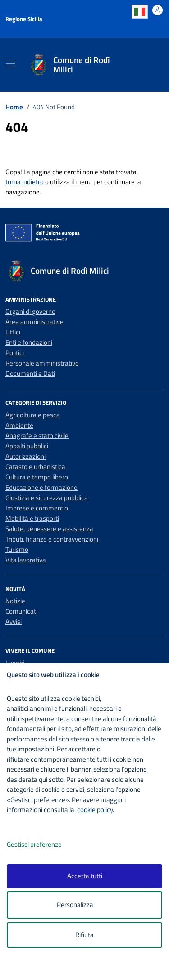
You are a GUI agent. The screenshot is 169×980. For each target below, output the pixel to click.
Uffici (13, 332)
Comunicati (21, 611)
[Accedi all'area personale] (158, 10)
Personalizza (84, 905)
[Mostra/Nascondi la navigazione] (11, 64)
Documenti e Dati (30, 373)
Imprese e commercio (37, 508)
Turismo (17, 549)
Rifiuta (84, 935)
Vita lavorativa (26, 560)
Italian (140, 12)
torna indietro (25, 182)
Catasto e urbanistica (35, 467)
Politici (15, 353)
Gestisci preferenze (44, 845)
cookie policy (95, 810)
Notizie (15, 601)
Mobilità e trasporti (32, 518)
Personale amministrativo (42, 363)
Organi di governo (30, 311)
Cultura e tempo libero (37, 477)
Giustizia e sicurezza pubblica (47, 498)
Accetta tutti (85, 876)
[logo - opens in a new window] (88, 967)
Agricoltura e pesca (33, 415)
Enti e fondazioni (29, 342)
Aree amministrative (34, 322)
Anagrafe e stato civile (37, 436)
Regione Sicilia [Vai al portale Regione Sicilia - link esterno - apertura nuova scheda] (24, 19)
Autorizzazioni (25, 456)
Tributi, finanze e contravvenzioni (52, 539)
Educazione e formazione (41, 487)
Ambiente (19, 425)
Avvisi (14, 621)
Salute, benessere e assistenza (49, 529)
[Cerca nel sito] (145, 65)
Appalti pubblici (27, 446)
